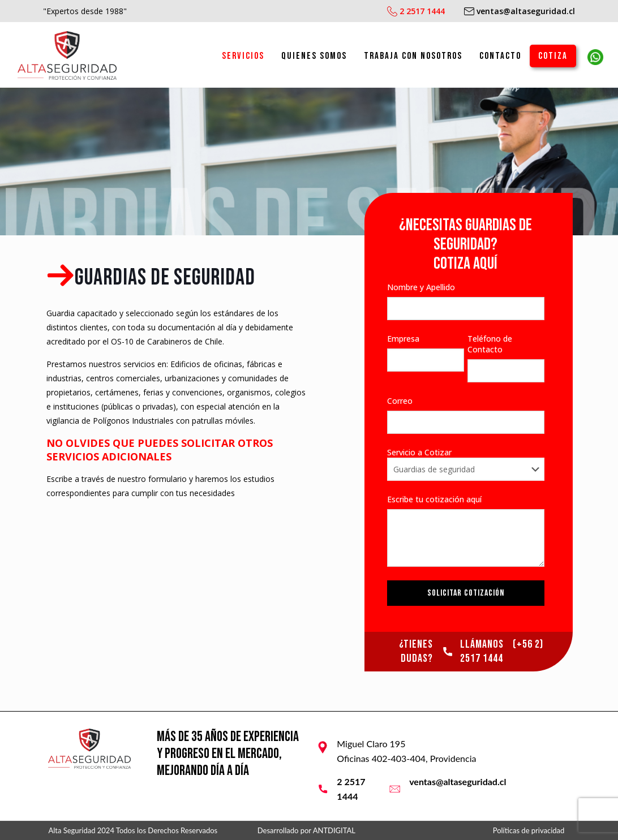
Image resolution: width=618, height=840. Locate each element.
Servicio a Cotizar (466, 464)
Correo (466, 415)
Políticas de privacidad (529, 830)
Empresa (426, 352)
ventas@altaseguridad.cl (458, 781)
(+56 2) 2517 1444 (502, 651)
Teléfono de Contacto (506, 358)
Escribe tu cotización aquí (466, 530)
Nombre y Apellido (466, 301)
